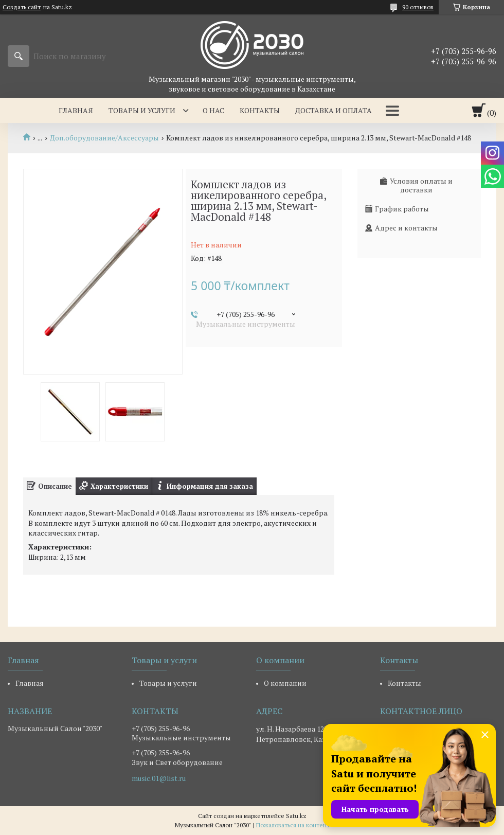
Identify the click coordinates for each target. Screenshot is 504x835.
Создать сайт (22, 7)
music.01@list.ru (159, 778)
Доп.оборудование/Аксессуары (104, 138)
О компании (285, 683)
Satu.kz (296, 816)
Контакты (260, 110)
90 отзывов (418, 7)
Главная (76, 110)
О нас (213, 110)
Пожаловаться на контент (293, 825)
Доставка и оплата (334, 110)
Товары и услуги (142, 110)
